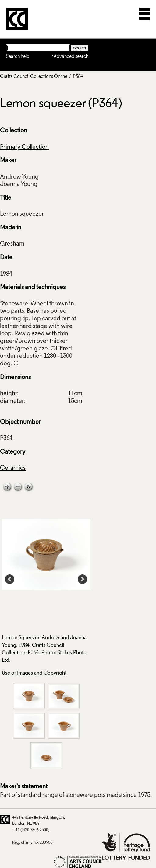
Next (83, 579)
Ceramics (13, 468)
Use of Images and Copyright (34, 673)
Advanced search (71, 57)
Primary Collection (24, 147)
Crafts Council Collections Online (34, 77)
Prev (10, 579)
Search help (18, 57)
